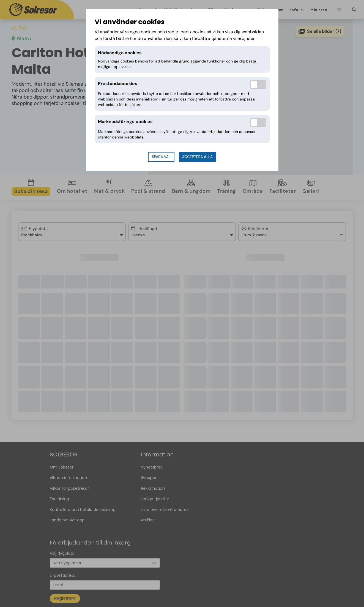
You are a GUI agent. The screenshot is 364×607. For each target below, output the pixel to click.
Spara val (161, 157)
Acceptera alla (197, 157)
